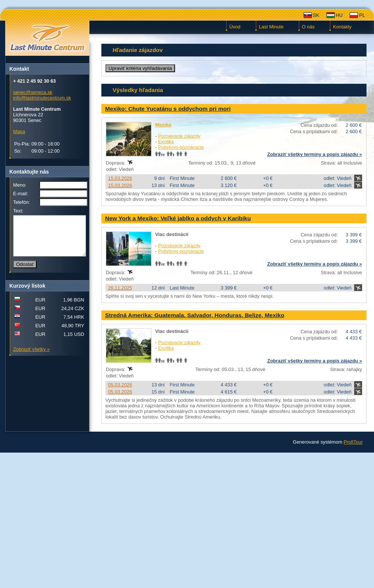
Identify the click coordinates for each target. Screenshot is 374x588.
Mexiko (163, 125)
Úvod (235, 27)
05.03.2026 (120, 385)
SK (316, 15)
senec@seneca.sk (33, 92)
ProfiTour (353, 442)
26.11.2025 (120, 288)
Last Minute (271, 27)
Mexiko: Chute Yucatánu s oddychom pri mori (168, 109)
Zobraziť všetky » (31, 357)
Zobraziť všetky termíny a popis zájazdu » (315, 154)
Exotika (166, 142)
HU (339, 15)
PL (362, 15)
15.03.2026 (120, 178)
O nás (308, 27)
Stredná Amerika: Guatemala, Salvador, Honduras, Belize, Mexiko (195, 315)
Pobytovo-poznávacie (181, 147)
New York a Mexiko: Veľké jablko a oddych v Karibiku (178, 218)
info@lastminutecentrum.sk (42, 98)
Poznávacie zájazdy (179, 136)
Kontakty (342, 27)
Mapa (19, 131)
